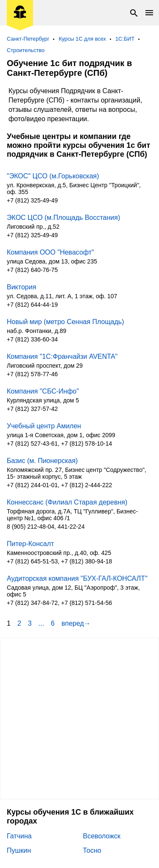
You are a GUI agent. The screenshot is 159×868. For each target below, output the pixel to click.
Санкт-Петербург (28, 39)
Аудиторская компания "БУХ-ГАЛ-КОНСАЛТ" (77, 578)
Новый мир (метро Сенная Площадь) (66, 322)
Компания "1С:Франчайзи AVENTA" (62, 356)
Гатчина (19, 836)
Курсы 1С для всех (82, 39)
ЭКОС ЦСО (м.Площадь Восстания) (63, 218)
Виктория (21, 287)
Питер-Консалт (30, 544)
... (41, 623)
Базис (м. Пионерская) (42, 461)
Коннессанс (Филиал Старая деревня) (67, 502)
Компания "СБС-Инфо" (43, 391)
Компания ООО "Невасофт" (50, 252)
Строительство (26, 50)
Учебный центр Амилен (44, 426)
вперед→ (76, 623)
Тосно (92, 850)
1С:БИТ (125, 39)
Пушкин (19, 850)
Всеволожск (102, 836)
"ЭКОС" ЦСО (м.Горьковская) (53, 176)
